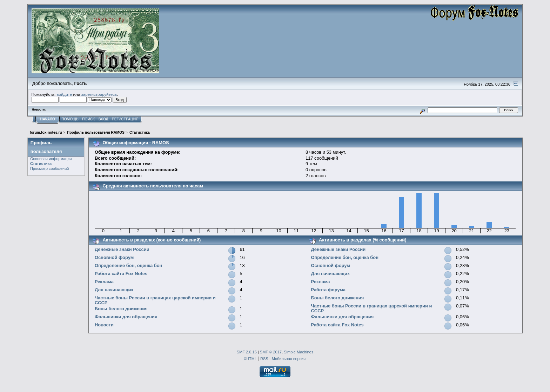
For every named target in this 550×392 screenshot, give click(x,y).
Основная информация (51, 159)
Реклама (104, 282)
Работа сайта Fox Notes (121, 274)
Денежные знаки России (122, 249)
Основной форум (114, 257)
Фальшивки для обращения (126, 317)
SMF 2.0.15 (247, 352)
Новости (104, 325)
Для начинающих (114, 290)
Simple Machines (299, 352)
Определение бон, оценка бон (128, 265)
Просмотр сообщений (50, 168)
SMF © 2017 (271, 352)
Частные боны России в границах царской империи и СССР (155, 300)
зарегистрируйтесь (99, 94)
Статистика (41, 164)
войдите (64, 94)
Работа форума (328, 290)
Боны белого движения (121, 309)
